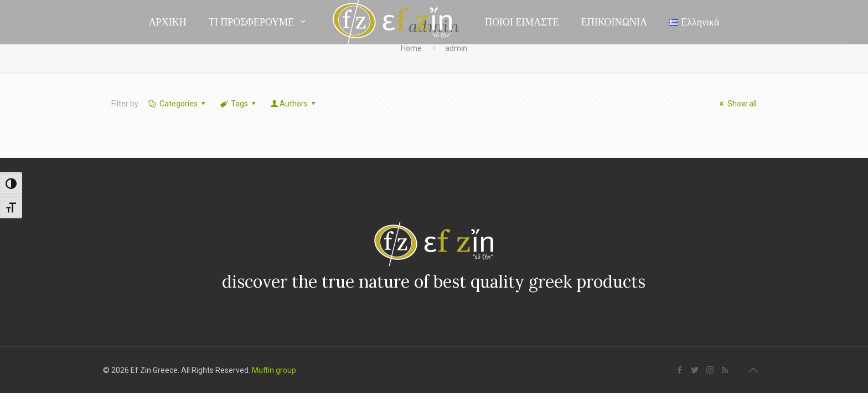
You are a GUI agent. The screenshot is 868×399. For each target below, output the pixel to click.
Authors (294, 104)
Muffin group (274, 370)
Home (411, 48)
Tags (238, 104)
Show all (737, 104)
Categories (177, 104)
